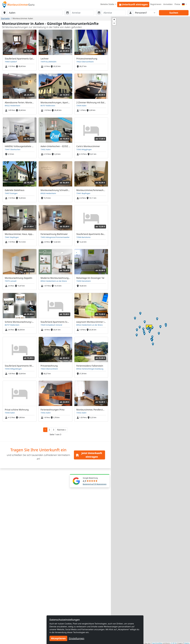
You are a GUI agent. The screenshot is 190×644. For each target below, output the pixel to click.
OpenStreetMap (157, 643)
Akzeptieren (58, 638)
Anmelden (168, 4)
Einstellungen (77, 638)
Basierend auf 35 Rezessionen (95, 484)
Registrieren (156, 4)
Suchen (174, 13)
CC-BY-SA (174, 643)
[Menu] (184, 4)
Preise (177, 4)
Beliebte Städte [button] (108, 4)
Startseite (5, 18)
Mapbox (187, 643)
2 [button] (49, 430)
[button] (61, 430)
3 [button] (53, 430)
